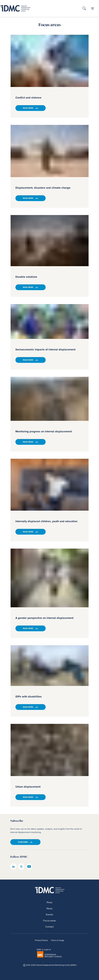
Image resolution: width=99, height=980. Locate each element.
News (49, 908)
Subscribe (23, 842)
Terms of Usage (58, 940)
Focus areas (49, 921)
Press (49, 902)
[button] (84, 9)
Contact (49, 927)
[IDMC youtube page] (29, 866)
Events (49, 915)
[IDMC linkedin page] (13, 866)
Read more (28, 108)
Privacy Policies (41, 940)
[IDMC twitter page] (21, 866)
